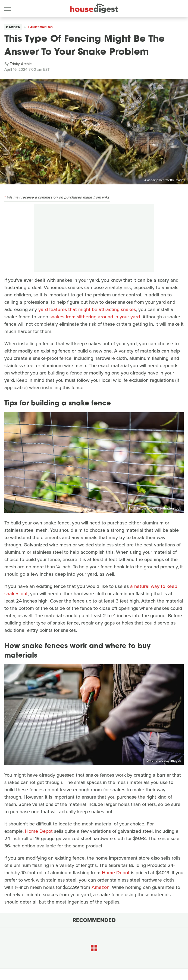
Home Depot (39, 831)
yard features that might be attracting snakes (87, 309)
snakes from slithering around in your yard (95, 317)
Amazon (101, 887)
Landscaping (41, 27)
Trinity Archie (21, 64)
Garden (13, 27)
